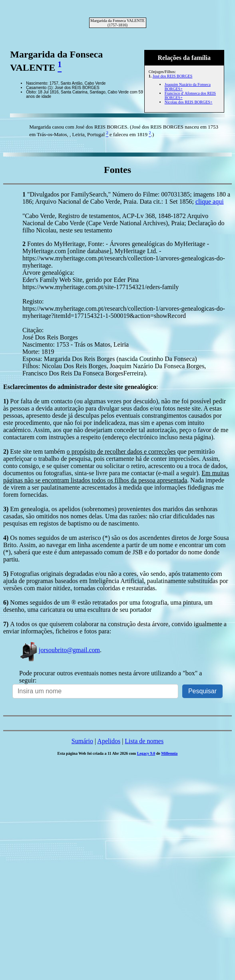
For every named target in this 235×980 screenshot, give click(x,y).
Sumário (82, 741)
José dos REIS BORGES (173, 76)
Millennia (169, 753)
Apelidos (109, 741)
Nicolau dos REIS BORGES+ (189, 102)
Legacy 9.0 (146, 753)
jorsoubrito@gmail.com (60, 650)
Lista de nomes (144, 741)
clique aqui (210, 201)
